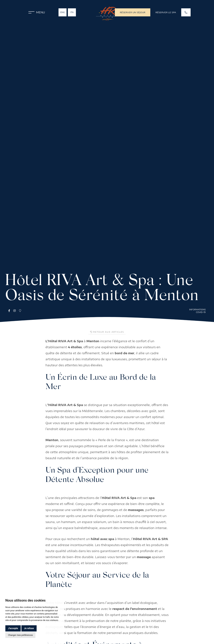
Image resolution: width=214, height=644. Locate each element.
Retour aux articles (107, 332)
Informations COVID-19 (197, 311)
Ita (72, 12)
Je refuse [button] (29, 628)
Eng (63, 12)
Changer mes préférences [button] (20, 635)
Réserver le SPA (166, 12)
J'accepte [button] (13, 628)
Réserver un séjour (133, 12)
